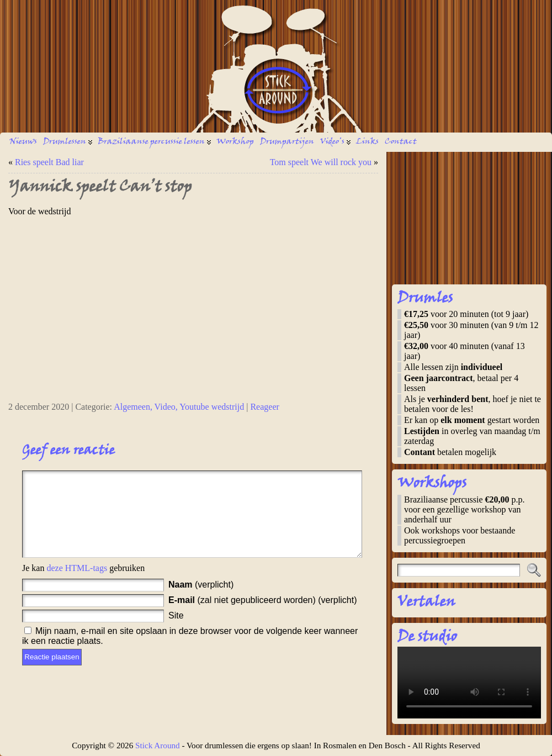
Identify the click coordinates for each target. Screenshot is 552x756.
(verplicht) (201, 601)
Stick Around (158, 745)
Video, (167, 407)
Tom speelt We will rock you (321, 162)
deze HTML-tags (77, 585)
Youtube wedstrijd (212, 407)
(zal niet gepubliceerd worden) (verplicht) (262, 617)
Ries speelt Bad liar (49, 162)
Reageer (264, 407)
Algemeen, (134, 407)
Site (176, 632)
